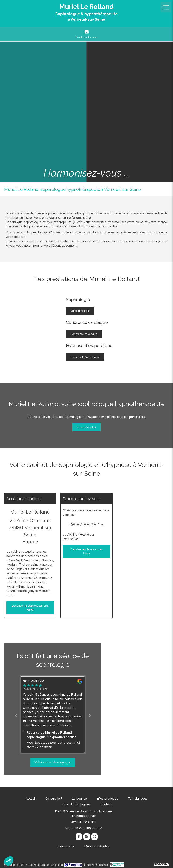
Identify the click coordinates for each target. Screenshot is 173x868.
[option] (53, 715)
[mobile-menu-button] (166, 7)
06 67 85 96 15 (86, 525)
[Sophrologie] (36, 330)
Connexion (161, 864)
